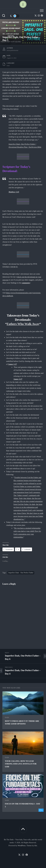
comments (26, 283)
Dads (7, 717)
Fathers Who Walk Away (23, 324)
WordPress (22, 846)
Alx (36, 846)
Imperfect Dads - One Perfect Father (21, 573)
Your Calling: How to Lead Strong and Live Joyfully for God (21, 764)
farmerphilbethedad (12, 50)
